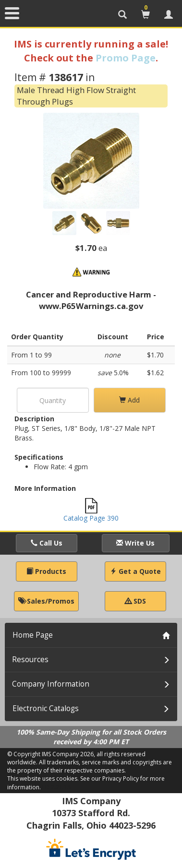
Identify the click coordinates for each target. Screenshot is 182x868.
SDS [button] (135, 601)
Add (129, 400)
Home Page (33, 635)
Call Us (47, 543)
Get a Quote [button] (135, 571)
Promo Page (126, 58)
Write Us (135, 543)
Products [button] (46, 571)
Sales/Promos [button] (46, 601)
